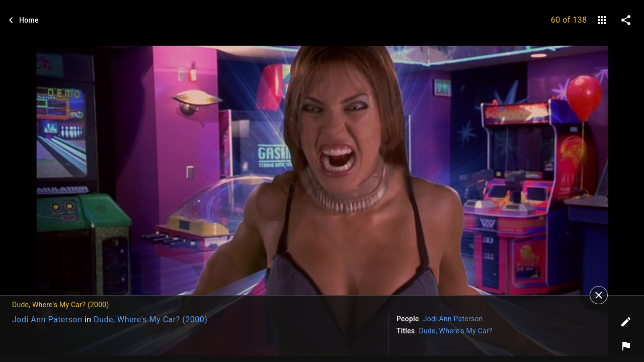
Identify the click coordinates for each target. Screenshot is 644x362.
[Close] (599, 295)
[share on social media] (626, 20)
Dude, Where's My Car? (456, 331)
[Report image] (626, 346)
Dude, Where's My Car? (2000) (150, 320)
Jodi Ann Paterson (47, 320)
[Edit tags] (626, 322)
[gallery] (602, 20)
